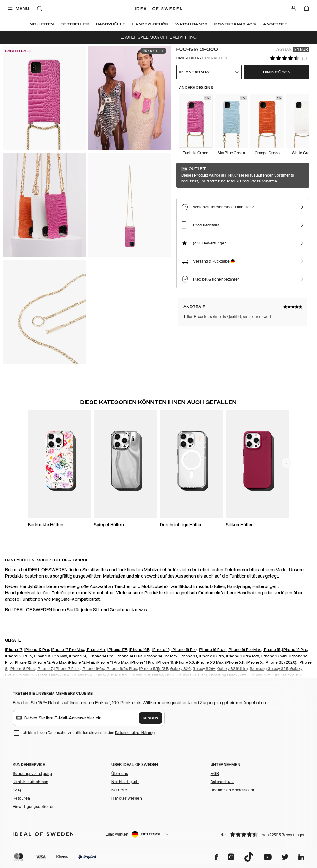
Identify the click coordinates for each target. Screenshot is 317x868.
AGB (215, 773)
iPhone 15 (272, 650)
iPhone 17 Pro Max (67, 650)
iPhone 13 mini (274, 656)
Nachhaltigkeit (125, 782)
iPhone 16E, (140, 650)
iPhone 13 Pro (212, 656)
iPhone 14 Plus (129, 656)
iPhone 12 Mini (81, 662)
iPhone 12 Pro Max (49, 662)
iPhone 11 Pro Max (112, 662)
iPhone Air (96, 650)
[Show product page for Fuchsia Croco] (196, 120)
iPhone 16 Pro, (185, 650)
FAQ (17, 790)
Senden (150, 718)
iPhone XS (185, 662)
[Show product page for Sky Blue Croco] (231, 121)
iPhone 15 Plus (19, 656)
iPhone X (254, 662)
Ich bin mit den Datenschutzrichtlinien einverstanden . (89, 733)
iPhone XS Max (209, 662)
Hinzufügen (277, 72)
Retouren (21, 798)
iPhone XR (235, 662)
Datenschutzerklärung (135, 733)
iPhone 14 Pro (101, 656)
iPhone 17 (14, 650)
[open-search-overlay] (40, 9)
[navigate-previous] (287, 463)
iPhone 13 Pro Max (243, 656)
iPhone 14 (78, 656)
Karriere (119, 790)
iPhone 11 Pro (143, 662)
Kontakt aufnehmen (31, 782)
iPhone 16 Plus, (213, 650)
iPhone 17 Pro (37, 650)
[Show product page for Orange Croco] (267, 121)
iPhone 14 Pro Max (161, 656)
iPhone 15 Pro (295, 650)
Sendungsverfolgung (32, 773)
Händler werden (127, 798)
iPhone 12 (22, 662)
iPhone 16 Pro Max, (245, 650)
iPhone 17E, (118, 650)
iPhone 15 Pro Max (51, 656)
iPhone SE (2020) (281, 662)
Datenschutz (222, 782)
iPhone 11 (165, 662)
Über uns (120, 773)
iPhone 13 (188, 656)
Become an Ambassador (233, 790)
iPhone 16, (162, 650)
